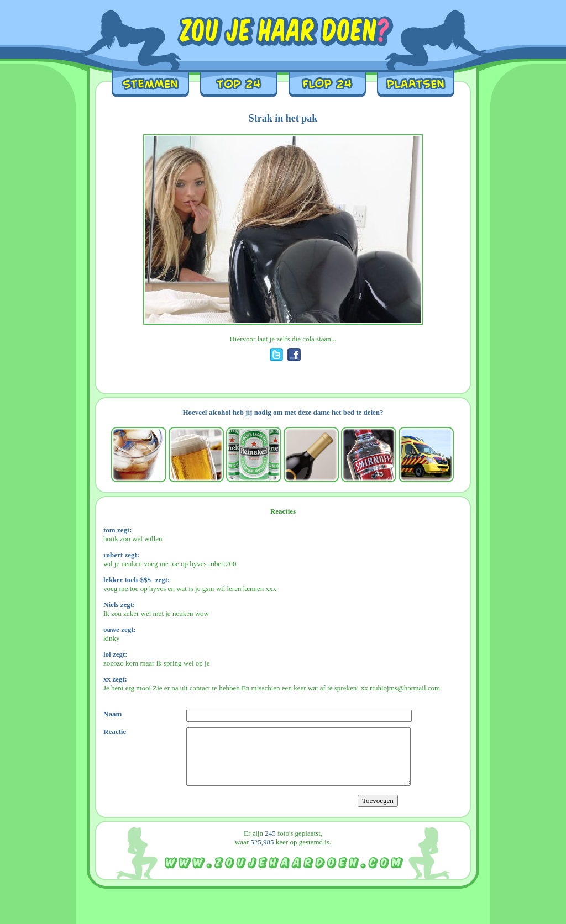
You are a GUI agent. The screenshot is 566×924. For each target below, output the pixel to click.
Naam (112, 714)
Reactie (115, 732)
